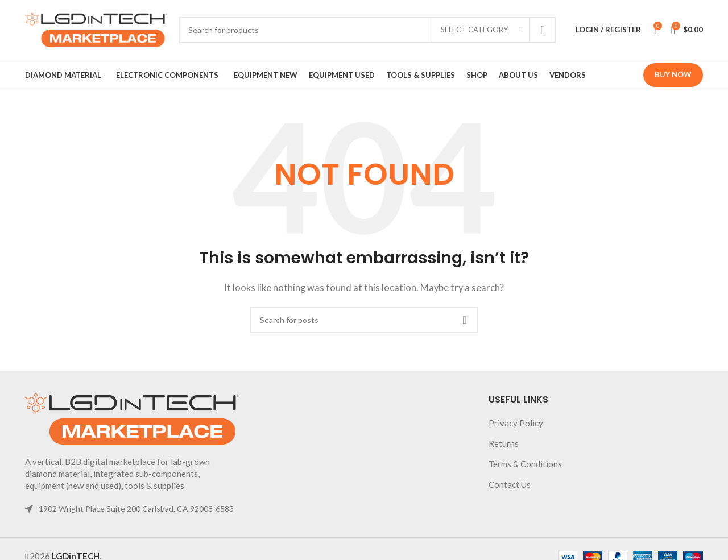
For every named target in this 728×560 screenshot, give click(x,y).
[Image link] (132, 418)
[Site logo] (96, 28)
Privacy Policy (516, 423)
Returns (504, 443)
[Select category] (481, 30)
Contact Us (510, 484)
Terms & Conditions (525, 464)
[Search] (367, 30)
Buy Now (673, 74)
